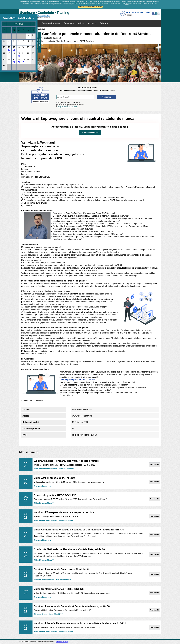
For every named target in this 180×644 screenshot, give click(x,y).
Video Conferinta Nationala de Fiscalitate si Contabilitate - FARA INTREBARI (79, 530)
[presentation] (101, 105)
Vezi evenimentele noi (90, 133)
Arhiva (81, 23)
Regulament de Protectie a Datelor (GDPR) (65, 2)
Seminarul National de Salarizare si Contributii (61, 569)
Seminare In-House (51, 23)
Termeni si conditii (62, 642)
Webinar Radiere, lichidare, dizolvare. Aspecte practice (66, 461)
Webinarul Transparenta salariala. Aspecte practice (64, 512)
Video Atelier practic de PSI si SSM (54, 478)
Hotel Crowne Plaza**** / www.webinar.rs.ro (52, 580)
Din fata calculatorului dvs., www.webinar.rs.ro (54, 469)
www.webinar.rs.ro (42, 486)
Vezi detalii (154, 464)
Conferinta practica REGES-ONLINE (55, 495)
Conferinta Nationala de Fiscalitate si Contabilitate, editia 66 (69, 549)
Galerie (104, 23)
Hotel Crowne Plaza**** (44, 503)
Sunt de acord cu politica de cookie (90, 7)
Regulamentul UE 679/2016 (68, 107)
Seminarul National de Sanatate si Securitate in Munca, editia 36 (72, 606)
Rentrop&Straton (44, 16)
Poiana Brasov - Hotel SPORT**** (48, 614)
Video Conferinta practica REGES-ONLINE (59, 589)
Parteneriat (69, 23)
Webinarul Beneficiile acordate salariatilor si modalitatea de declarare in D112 (80, 623)
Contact (92, 23)
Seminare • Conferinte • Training (45, 13)
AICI (127, 4)
